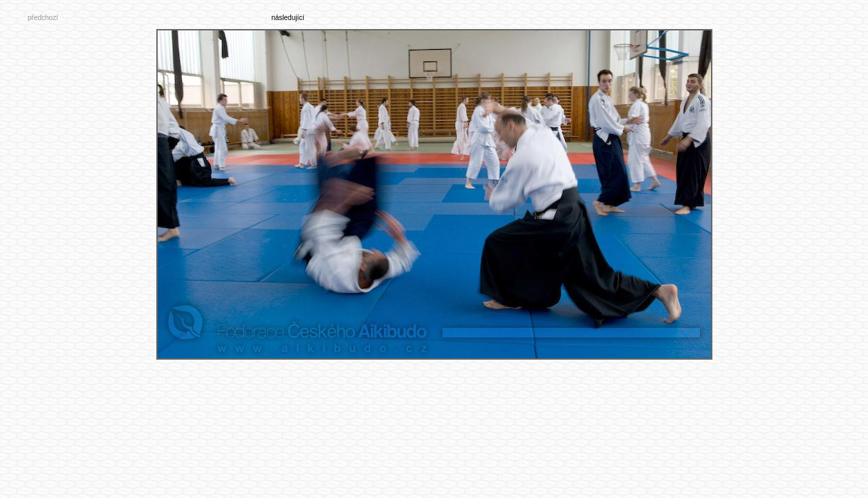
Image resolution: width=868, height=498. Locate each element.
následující (288, 18)
